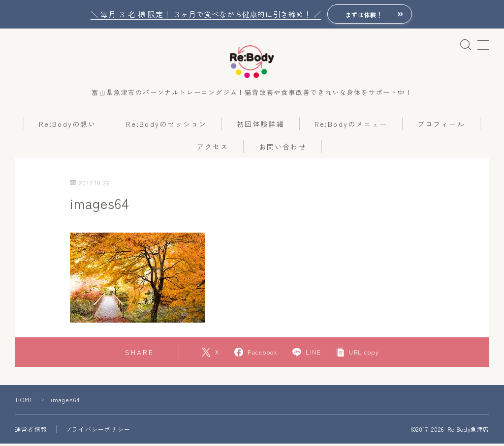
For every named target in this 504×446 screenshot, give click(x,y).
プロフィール (441, 126)
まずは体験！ (364, 15)
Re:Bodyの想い (67, 126)
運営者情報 (31, 431)
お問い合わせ (283, 149)
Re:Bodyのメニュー (351, 126)
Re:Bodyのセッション (166, 126)
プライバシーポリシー (98, 431)
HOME (25, 402)
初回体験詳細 (261, 126)
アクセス (213, 149)
